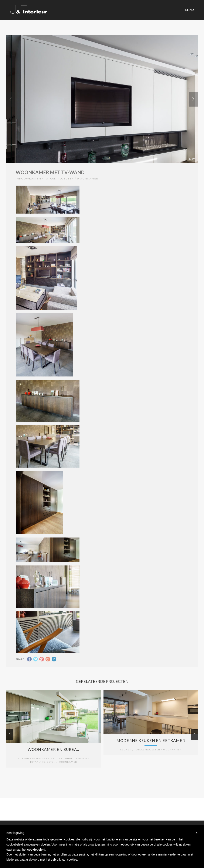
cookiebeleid (36, 850)
